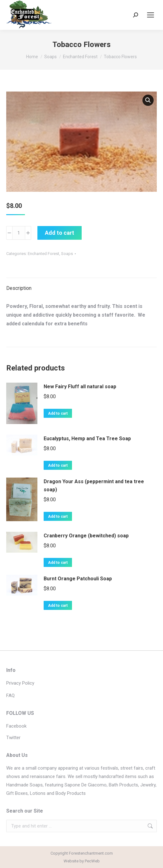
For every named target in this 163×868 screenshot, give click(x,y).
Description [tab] (19, 288)
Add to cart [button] (58, 413)
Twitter (13, 738)
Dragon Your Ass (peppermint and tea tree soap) (94, 486)
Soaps (67, 254)
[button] (148, 100)
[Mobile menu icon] (151, 15)
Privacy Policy (20, 683)
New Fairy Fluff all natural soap (80, 387)
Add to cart (60, 233)
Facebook (16, 726)
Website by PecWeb (82, 861)
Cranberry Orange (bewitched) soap (86, 536)
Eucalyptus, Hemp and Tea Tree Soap (87, 439)
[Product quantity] (19, 233)
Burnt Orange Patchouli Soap (78, 579)
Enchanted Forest (43, 254)
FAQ (10, 696)
